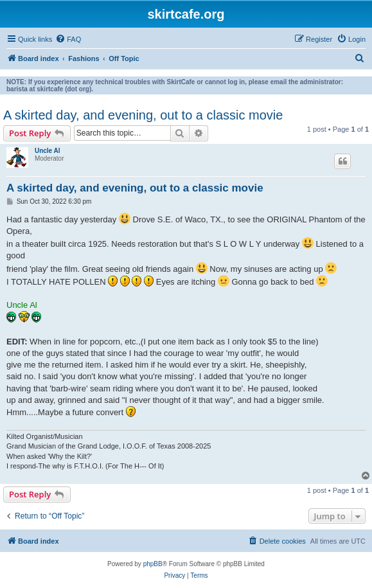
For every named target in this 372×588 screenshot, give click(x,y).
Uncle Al (48, 151)
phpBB (153, 564)
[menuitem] (68, 39)
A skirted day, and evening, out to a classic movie (143, 115)
